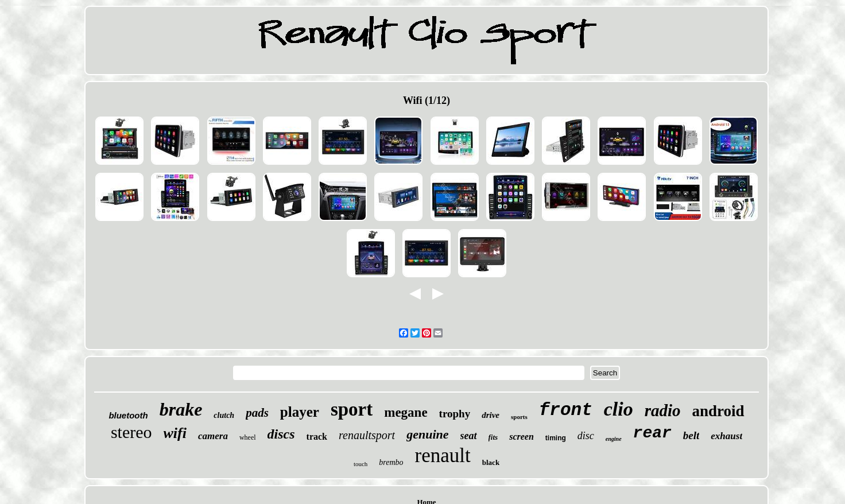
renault (443, 455)
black (491, 462)
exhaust (726, 436)
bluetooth (128, 415)
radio (663, 410)
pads (257, 413)
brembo (391, 462)
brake (181, 409)
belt (691, 435)
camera (213, 436)
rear (652, 433)
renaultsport (367, 435)
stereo (131, 432)
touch (361, 464)
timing (556, 438)
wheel (248, 437)
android (718, 411)
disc (586, 436)
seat (469, 436)
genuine (427, 434)
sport (352, 409)
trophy (455, 414)
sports (519, 417)
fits (493, 437)
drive (491, 415)
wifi (175, 433)
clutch (224, 415)
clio (619, 409)
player (300, 412)
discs (281, 434)
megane (406, 412)
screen (522, 437)
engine (614, 439)
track (317, 437)
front (566, 410)
